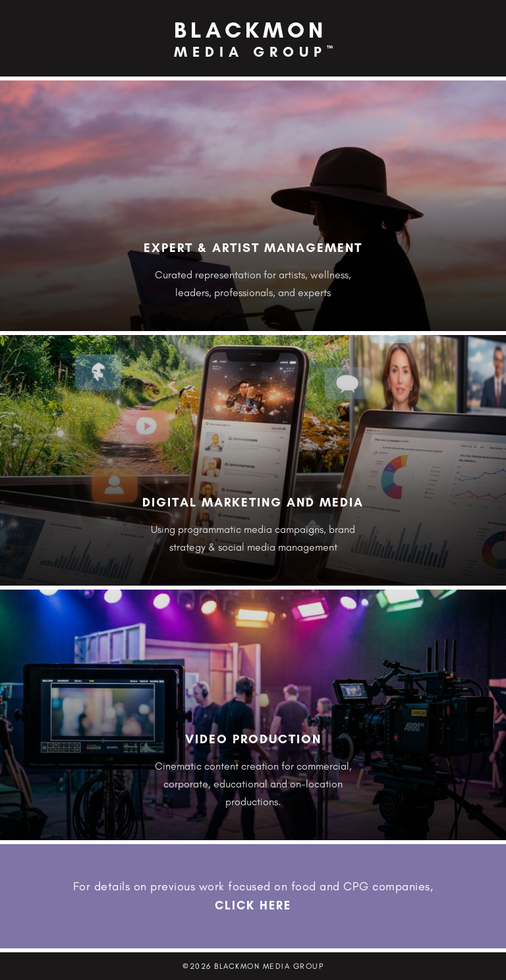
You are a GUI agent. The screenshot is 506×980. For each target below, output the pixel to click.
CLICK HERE (253, 905)
